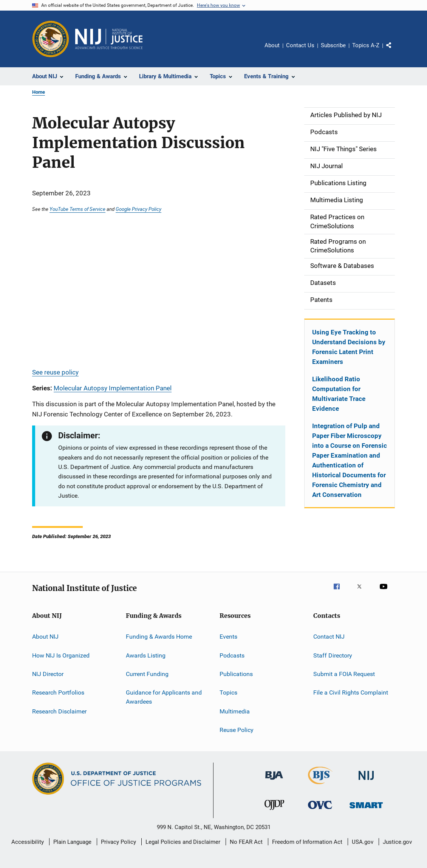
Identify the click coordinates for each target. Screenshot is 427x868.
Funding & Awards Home (159, 637)
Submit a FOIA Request (344, 674)
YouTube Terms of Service (77, 209)
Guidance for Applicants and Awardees (164, 697)
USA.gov (363, 842)
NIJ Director (48, 674)
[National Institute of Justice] (366, 781)
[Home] (109, 39)
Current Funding (147, 674)
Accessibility (28, 842)
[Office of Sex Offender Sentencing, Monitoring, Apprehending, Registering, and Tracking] (366, 810)
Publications (236, 674)
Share (395, 51)
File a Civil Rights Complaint (351, 692)
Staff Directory (333, 655)
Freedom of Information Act (307, 842)
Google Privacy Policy (138, 209)
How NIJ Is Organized (61, 655)
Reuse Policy (237, 730)
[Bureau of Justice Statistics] (320, 786)
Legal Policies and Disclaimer (183, 842)
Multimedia (235, 711)
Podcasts (232, 655)
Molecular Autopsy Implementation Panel (113, 388)
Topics (228, 692)
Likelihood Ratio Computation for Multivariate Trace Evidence (339, 394)
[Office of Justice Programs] (51, 39)
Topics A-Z (366, 45)
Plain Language (72, 842)
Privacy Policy (118, 842)
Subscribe (333, 45)
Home (39, 92)
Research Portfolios (58, 692)
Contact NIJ (329, 637)
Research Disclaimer (59, 711)
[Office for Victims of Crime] (320, 810)
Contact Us (300, 45)
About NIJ (45, 637)
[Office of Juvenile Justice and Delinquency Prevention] (274, 811)
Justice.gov (397, 842)
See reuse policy (55, 372)
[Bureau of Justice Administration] (274, 781)
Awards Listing (146, 655)
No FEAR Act (246, 842)
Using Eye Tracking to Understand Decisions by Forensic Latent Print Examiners (349, 347)
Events (228, 637)
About (272, 45)
